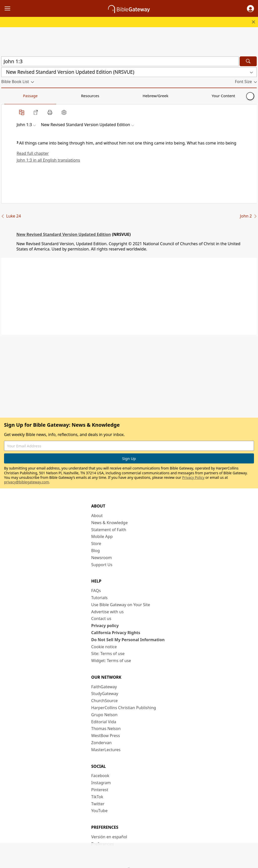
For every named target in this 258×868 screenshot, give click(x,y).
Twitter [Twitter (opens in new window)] (98, 804)
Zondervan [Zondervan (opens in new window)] (101, 743)
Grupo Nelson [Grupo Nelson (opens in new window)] (104, 715)
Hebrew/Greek (67, 96)
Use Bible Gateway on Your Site (121, 605)
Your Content (100, 96)
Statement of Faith (109, 530)
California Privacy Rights (116, 633)
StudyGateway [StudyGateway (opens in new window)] (105, 694)
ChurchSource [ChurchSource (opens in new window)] (104, 701)
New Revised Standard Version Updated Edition (64, 234)
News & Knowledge (109, 523)
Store (96, 544)
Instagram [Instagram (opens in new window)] (101, 783)
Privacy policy (105, 626)
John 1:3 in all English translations (48, 160)
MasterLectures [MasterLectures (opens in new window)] (106, 750)
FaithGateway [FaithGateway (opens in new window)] (104, 687)
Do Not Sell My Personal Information (128, 640)
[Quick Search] (120, 61)
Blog (95, 551)
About (97, 516)
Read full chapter (33, 153)
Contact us (101, 619)
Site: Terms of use (108, 654)
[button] (250, 9)
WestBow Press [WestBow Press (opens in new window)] (106, 736)
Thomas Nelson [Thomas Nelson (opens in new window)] (106, 729)
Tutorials (99, 598)
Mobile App (102, 536)
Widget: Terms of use (111, 661)
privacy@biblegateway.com (26, 482)
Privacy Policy (193, 477)
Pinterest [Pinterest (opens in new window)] (100, 790)
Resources (37, 96)
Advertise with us (107, 612)
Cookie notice (104, 647)
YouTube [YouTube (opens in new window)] (99, 811)
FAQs (96, 591)
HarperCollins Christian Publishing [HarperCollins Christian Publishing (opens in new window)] (124, 708)
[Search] (248, 61)
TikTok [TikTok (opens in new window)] (97, 797)
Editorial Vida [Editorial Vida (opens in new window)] (104, 722)
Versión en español (109, 837)
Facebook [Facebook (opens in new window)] (100, 776)
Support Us (102, 565)
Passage (13, 96)
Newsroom (102, 558)
